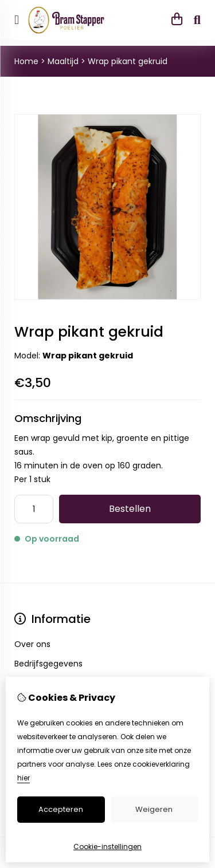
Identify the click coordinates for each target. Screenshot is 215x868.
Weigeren (154, 809)
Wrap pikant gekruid (128, 61)
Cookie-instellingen (107, 847)
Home (26, 61)
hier (24, 778)
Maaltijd (63, 61)
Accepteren (61, 809)
